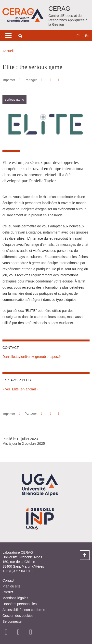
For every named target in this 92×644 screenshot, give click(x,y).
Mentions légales (15, 598)
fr (78, 36)
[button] (20, 36)
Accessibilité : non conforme (24, 610)
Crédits (8, 592)
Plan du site (11, 586)
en (87, 36)
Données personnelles (20, 604)
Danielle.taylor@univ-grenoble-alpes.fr (32, 357)
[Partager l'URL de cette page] (59, 80)
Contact (8, 580)
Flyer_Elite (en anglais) (20, 389)
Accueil (8, 51)
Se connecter (13, 621)
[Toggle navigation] (8, 36)
